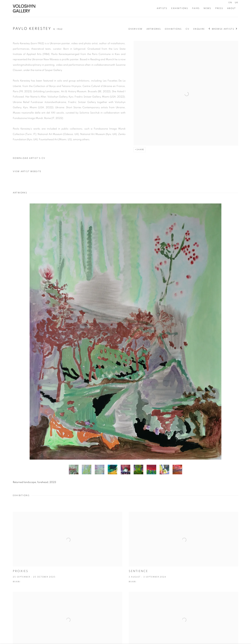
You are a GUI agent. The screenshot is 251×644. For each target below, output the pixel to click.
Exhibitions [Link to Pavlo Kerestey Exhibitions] (173, 29)
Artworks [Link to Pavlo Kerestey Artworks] (154, 29)
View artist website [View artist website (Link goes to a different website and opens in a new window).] (27, 171)
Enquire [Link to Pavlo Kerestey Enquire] (199, 29)
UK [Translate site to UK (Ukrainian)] (237, 3)
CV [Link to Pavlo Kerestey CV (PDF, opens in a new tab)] (188, 29)
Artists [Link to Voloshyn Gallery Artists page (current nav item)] (162, 8)
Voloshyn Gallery (24, 8)
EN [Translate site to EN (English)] (230, 3)
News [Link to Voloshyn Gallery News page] (207, 8)
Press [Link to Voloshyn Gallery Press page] (219, 8)
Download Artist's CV (31, 159)
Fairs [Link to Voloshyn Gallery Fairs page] (196, 8)
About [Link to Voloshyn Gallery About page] (231, 8)
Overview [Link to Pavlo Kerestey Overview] (135, 29)
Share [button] (140, 150)
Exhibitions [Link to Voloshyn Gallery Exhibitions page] (180, 8)
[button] (74, 470)
